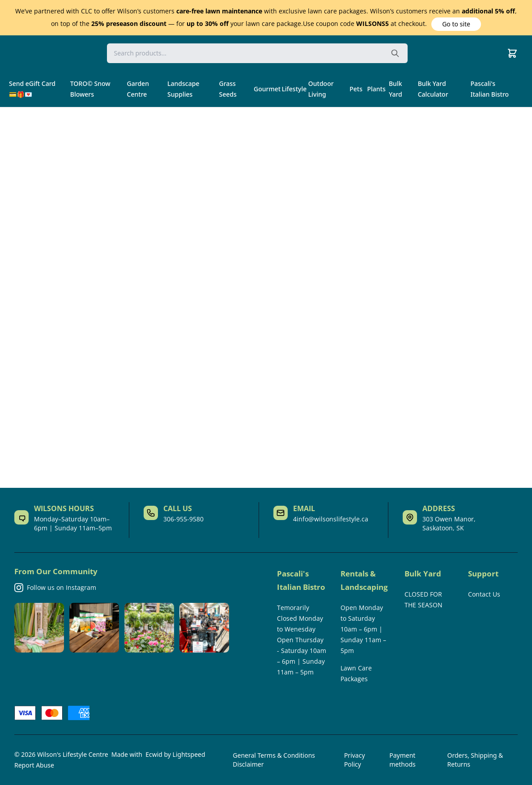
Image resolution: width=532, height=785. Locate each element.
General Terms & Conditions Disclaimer (274, 760)
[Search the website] (395, 53)
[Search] (257, 53)
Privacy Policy (355, 760)
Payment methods (402, 760)
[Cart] (512, 53)
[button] (456, 24)
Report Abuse (34, 765)
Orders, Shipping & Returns (475, 760)
